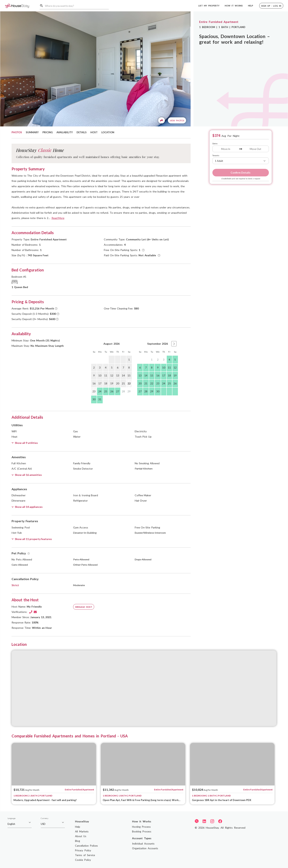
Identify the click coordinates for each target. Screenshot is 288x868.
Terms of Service (85, 855)
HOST (94, 132)
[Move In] (226, 149)
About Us (81, 836)
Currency (45, 818)
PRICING (48, 132)
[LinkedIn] (204, 821)
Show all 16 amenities (27, 475)
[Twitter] (197, 821)
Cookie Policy (83, 860)
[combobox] (77, 6)
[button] (271, 6)
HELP (251, 6)
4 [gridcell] (169, 360)
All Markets (82, 831)
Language (11, 818)
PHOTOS (17, 132)
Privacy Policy (83, 850)
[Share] (162, 120)
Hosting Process (141, 827)
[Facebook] (220, 821)
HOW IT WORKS (234, 6)
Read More (58, 218)
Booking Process (142, 831)
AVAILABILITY (65, 132)
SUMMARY (32, 132)
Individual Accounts (143, 844)
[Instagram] (212, 821)
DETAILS (82, 132)
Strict (15, 585)
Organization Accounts (145, 848)
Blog (77, 841)
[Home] (17, 6)
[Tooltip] (143, 250)
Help (78, 827)
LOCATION (108, 132)
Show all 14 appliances (27, 507)
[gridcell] (112, 360)
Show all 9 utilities (25, 443)
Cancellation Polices (86, 846)
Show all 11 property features (32, 539)
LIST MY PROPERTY (209, 6)
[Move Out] (256, 149)
